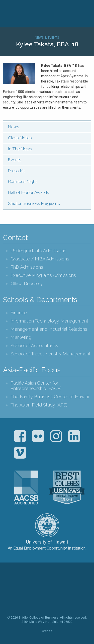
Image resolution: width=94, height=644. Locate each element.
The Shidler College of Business (47, 590)
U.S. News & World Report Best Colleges (67, 487)
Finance (19, 313)
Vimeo (20, 453)
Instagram (56, 436)
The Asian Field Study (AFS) (39, 405)
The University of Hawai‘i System (47, 525)
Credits (47, 631)
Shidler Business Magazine (34, 203)
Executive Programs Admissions (43, 275)
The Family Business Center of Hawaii (50, 397)
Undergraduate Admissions (38, 251)
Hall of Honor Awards (29, 192)
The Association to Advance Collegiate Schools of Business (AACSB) (26, 487)
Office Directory (27, 283)
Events (15, 160)
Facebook (20, 436)
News (14, 127)
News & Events (47, 38)
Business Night (22, 181)
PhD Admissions (27, 267)
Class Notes (20, 138)
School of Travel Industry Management (51, 354)
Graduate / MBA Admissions (40, 259)
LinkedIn (74, 436)
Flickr (38, 436)
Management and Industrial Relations (49, 329)
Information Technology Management (49, 321)
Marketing (21, 337)
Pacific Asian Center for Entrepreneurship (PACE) (36, 386)
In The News (20, 149)
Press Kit (16, 171)
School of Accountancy (34, 346)
